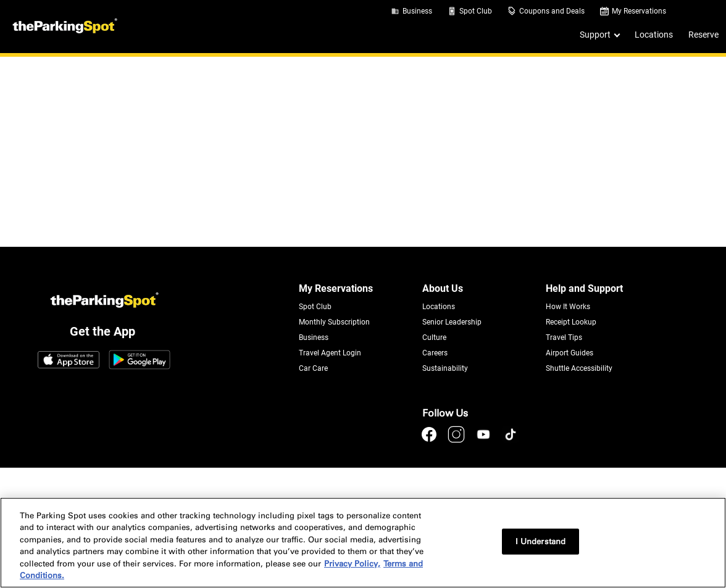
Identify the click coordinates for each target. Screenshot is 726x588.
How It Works (568, 307)
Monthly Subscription (334, 322)
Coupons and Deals (552, 11)
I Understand (541, 541)
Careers (435, 353)
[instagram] (457, 440)
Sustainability (445, 368)
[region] (363, 543)
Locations (654, 35)
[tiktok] (511, 440)
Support (595, 35)
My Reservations (639, 11)
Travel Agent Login (330, 353)
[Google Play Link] (140, 361)
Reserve (703, 35)
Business (417, 11)
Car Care (313, 368)
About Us (443, 288)
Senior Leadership (452, 322)
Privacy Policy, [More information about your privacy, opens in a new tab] (352, 564)
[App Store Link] (69, 361)
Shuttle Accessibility (579, 368)
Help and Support (584, 288)
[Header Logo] (63, 27)
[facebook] (430, 440)
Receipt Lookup (571, 322)
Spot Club (476, 11)
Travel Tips (564, 337)
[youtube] (485, 440)
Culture (434, 337)
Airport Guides (570, 353)
